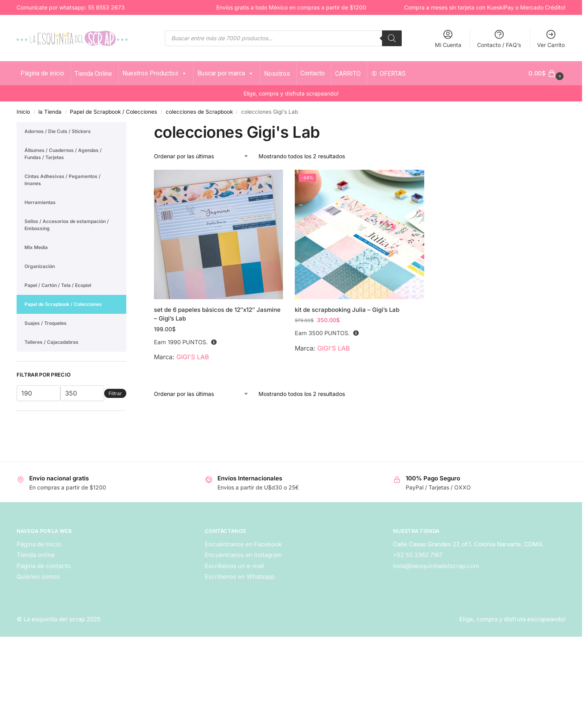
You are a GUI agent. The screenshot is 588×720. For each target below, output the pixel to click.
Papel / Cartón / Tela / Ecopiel (58, 285)
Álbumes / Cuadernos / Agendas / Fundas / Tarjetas (63, 154)
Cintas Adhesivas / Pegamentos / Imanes (63, 180)
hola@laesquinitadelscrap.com (436, 566)
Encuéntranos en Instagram (243, 555)
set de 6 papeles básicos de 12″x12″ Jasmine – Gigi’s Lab (217, 314)
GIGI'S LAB (193, 357)
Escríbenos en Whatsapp (240, 577)
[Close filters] (129, 127)
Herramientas (40, 202)
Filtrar (115, 393)
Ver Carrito (551, 38)
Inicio (23, 112)
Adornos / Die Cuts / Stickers (58, 131)
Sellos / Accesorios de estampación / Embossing (67, 225)
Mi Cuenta (448, 38)
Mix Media (36, 247)
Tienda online (36, 555)
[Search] (392, 38)
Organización (40, 266)
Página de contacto (44, 566)
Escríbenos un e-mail (235, 566)
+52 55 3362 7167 (418, 555)
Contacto (313, 73)
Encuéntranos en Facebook (243, 544)
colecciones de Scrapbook (199, 112)
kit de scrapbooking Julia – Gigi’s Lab (347, 310)
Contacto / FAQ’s (499, 38)
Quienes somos (38, 577)
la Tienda (50, 112)
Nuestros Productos (155, 73)
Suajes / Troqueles (46, 323)
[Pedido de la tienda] (201, 156)
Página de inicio (42, 73)
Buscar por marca (226, 73)
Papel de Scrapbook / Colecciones (113, 112)
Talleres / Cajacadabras (51, 342)
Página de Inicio (39, 544)
